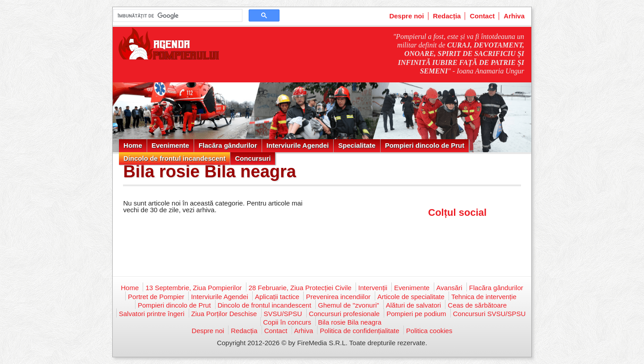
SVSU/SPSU (283, 314)
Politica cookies (429, 331)
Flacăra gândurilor (228, 145)
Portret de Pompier (156, 297)
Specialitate (357, 145)
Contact (482, 16)
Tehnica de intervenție (484, 297)
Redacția (447, 16)
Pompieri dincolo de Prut (425, 145)
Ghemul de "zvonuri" (349, 305)
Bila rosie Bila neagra (350, 322)
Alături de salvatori (413, 305)
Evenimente (170, 145)
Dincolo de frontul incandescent (174, 158)
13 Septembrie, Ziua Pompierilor (193, 288)
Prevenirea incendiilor (338, 297)
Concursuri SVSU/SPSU (489, 314)
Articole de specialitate (411, 297)
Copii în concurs (287, 322)
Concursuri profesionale (344, 314)
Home (133, 145)
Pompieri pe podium (416, 314)
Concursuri (253, 158)
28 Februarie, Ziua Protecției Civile (300, 288)
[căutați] (177, 16)
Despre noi (407, 16)
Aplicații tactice (277, 297)
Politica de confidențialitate (360, 331)
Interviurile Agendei (298, 145)
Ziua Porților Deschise (224, 314)
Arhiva (514, 16)
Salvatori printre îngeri (152, 314)
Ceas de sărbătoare (477, 305)
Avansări (449, 288)
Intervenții (373, 288)
